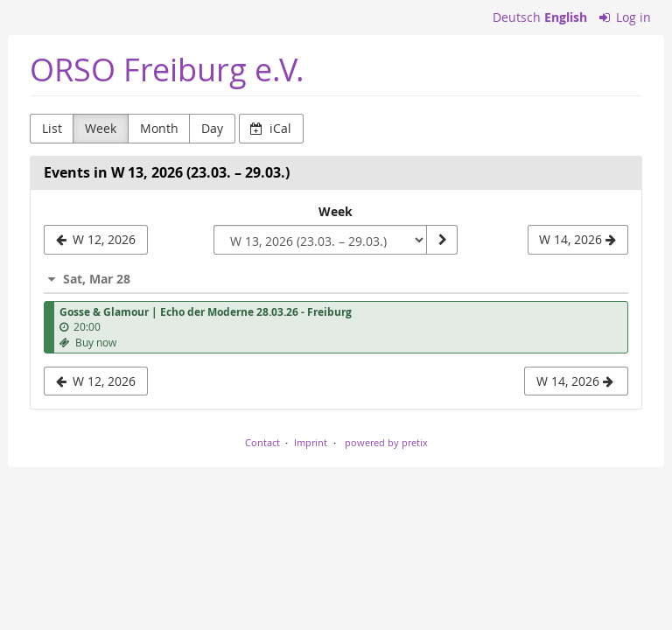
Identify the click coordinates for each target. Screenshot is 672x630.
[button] (336, 279)
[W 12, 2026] (96, 240)
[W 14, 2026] (578, 240)
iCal (271, 128)
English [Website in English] (566, 17)
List (52, 128)
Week (101, 128)
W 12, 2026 (96, 381)
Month (159, 128)
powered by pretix (386, 442)
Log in (626, 17)
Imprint (311, 442)
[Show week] (442, 240)
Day (212, 128)
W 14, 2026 (575, 381)
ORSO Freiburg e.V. (167, 70)
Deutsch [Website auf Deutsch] (517, 17)
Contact (262, 442)
